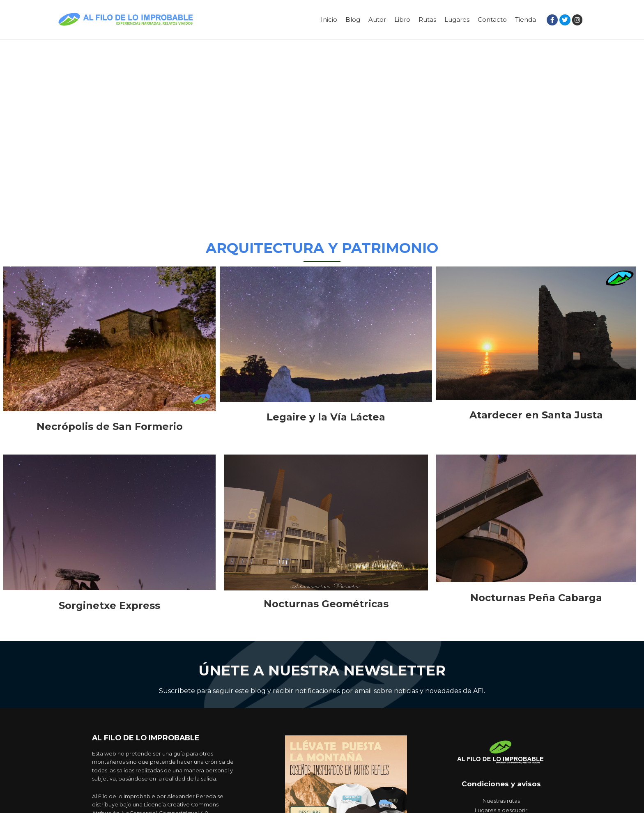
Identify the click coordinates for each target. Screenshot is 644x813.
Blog (353, 20)
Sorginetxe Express (109, 605)
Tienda (526, 20)
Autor (377, 20)
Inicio (329, 20)
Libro (402, 20)
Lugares (457, 20)
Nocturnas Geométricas (326, 604)
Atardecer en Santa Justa (536, 415)
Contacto (492, 20)
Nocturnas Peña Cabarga (536, 598)
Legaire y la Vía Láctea (326, 417)
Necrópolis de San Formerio (110, 426)
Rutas (427, 20)
